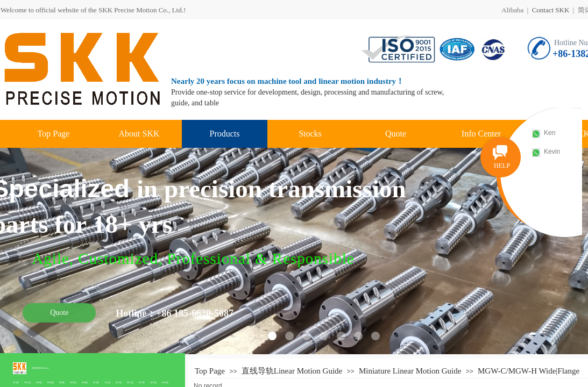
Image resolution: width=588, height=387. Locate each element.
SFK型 (85, 382)
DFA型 (27, 382)
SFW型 (165, 382)
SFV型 (142, 382)
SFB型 (39, 382)
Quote (396, 134)
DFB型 (51, 382)
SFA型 (16, 382)
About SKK (139, 134)
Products (225, 134)
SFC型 (119, 382)
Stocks (310, 134)
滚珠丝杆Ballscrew (40, 368)
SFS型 (62, 382)
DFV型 (153, 382)
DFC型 (130, 382)
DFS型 (73, 382)
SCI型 (107, 382)
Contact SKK (551, 10)
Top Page (54, 134)
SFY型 (96, 382)
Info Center (481, 134)
